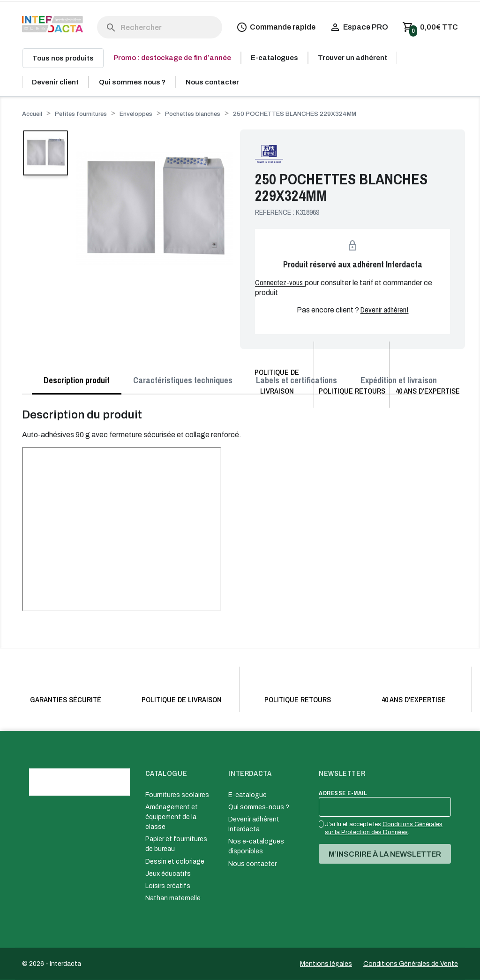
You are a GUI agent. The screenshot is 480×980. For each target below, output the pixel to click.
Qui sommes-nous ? (259, 807)
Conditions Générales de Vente (411, 964)
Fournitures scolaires (177, 795)
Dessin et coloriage (175, 862)
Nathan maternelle (173, 898)
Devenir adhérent (385, 310)
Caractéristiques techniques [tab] (183, 380)
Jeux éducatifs (168, 874)
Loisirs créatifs (168, 886)
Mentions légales (326, 964)
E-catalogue (247, 795)
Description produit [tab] (77, 380)
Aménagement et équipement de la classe (172, 817)
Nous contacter (252, 864)
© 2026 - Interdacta (52, 964)
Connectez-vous (280, 282)
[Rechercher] (160, 27)
